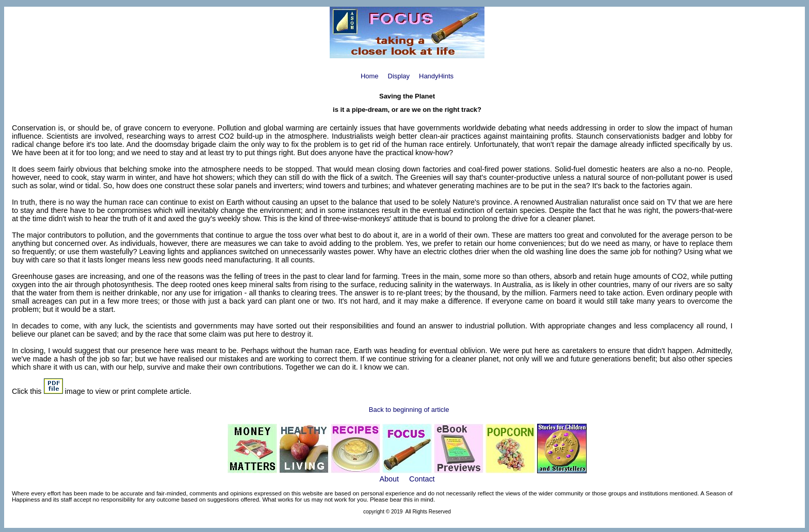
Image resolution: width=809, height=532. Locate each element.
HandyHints (436, 76)
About (389, 479)
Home (370, 76)
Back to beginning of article (409, 410)
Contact (422, 479)
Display (399, 76)
